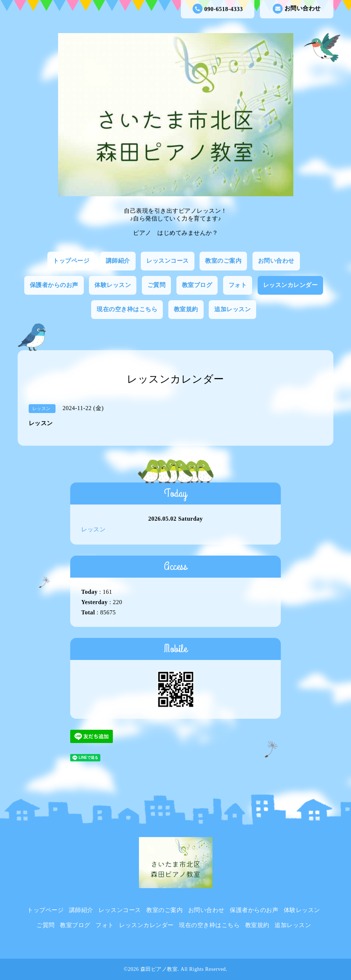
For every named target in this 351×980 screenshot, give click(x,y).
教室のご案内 (223, 261)
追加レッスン (232, 309)
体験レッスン (113, 285)
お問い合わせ (297, 9)
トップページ (71, 261)
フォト (238, 285)
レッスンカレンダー (291, 285)
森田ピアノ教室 (159, 969)
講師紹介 (118, 261)
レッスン (93, 529)
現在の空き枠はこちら (127, 309)
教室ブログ (197, 285)
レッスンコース (168, 261)
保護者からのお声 (54, 285)
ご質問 (157, 285)
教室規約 (186, 309)
